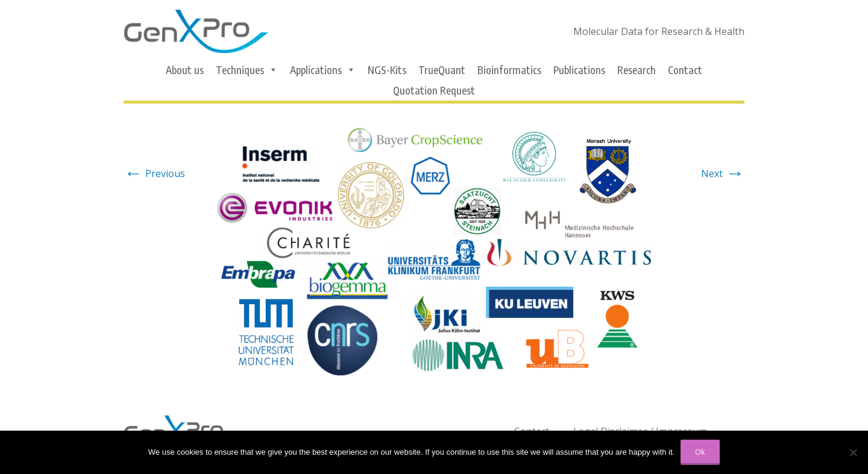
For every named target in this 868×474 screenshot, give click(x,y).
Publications (579, 70)
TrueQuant (442, 70)
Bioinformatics (509, 70)
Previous (154, 173)
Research (637, 70)
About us (185, 70)
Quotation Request (434, 90)
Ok (700, 452)
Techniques (247, 70)
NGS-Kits (387, 70)
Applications (323, 70)
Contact (685, 70)
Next (723, 173)
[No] (853, 452)
